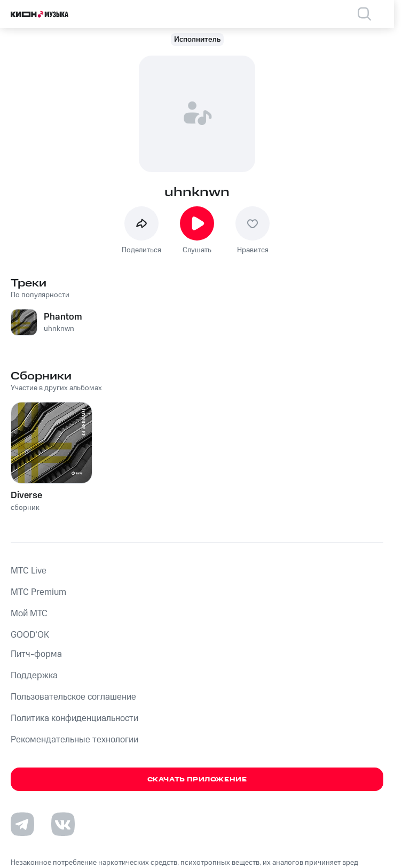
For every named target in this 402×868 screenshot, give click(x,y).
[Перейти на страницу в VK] (63, 824)
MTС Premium (38, 592)
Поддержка (34, 676)
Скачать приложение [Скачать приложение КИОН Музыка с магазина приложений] (197, 780)
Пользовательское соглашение (73, 697)
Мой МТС (29, 614)
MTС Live (29, 571)
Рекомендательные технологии (74, 740)
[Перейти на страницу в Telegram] (22, 824)
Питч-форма (36, 654)
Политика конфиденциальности (74, 718)
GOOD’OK (30, 635)
